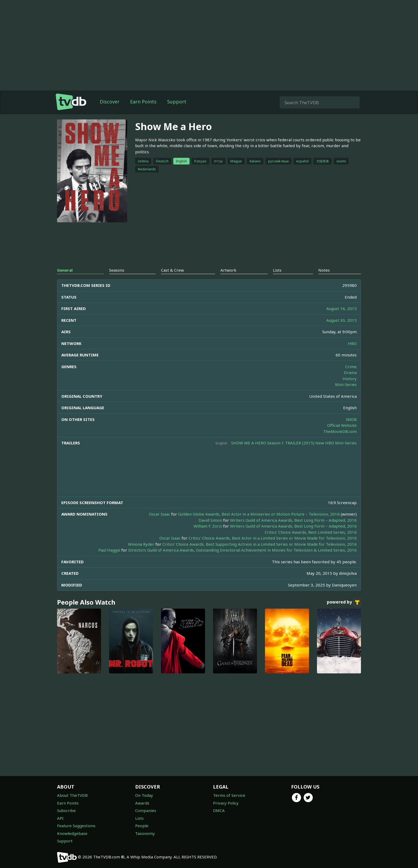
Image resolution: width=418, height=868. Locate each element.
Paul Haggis (109, 550)
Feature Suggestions (76, 826)
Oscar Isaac (160, 514)
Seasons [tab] (117, 270)
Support (177, 102)
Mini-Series (346, 384)
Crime (351, 367)
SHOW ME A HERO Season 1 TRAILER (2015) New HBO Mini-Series (294, 443)
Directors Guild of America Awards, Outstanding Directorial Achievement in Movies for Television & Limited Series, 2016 (242, 550)
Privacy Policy (226, 803)
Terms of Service (229, 795)
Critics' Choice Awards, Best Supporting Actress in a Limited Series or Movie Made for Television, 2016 (260, 544)
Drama (350, 372)
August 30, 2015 (341, 320)
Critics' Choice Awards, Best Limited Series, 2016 (311, 532)
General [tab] (65, 270)
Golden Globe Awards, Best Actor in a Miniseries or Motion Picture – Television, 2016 (259, 514)
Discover (110, 102)
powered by (344, 602)
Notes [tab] (324, 270)
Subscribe (66, 810)
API (60, 818)
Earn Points (143, 102)
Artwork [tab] (228, 270)
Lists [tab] (277, 270)
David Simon (210, 520)
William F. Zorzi (208, 526)
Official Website (342, 425)
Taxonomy (145, 833)
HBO (352, 343)
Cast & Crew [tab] (172, 270)
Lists (139, 818)
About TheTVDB (72, 795)
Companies (146, 810)
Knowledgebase (72, 833)
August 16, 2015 (341, 308)
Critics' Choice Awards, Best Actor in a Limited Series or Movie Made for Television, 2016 (273, 538)
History (350, 379)
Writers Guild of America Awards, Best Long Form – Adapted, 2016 (293, 520)
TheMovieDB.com (340, 431)
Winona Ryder (141, 544)
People (142, 826)
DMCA (219, 810)
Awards (142, 803)
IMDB (351, 419)
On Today (144, 795)
